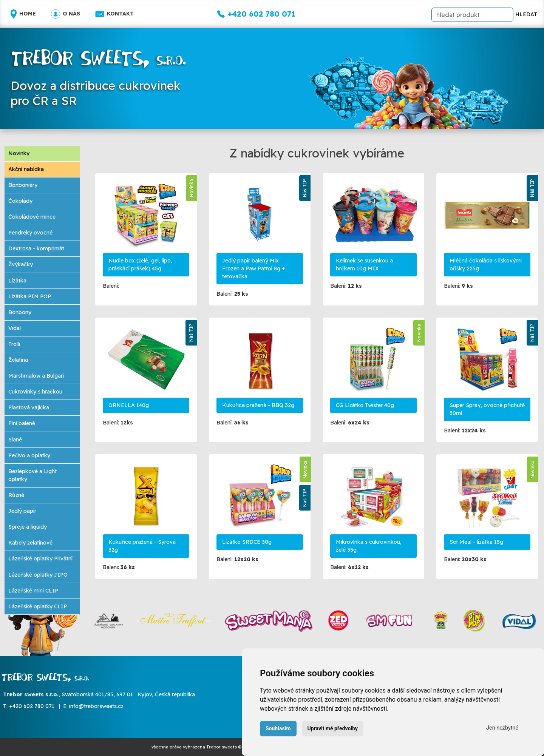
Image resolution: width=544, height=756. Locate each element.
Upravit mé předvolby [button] (333, 728)
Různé (16, 495)
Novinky (19, 153)
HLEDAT (526, 14)
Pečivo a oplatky (29, 455)
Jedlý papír (22, 511)
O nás (66, 14)
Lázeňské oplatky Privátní (40, 559)
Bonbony (20, 312)
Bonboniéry (23, 185)
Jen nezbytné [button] (502, 728)
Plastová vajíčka (29, 407)
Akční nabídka (26, 169)
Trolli (14, 344)
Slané (15, 440)
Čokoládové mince (32, 217)
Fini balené (22, 423)
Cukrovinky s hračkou (35, 392)
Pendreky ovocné (30, 233)
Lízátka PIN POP (30, 296)
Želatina (18, 360)
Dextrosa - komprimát (36, 248)
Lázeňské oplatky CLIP (38, 606)
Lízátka (17, 281)
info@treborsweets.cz (96, 706)
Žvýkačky (21, 264)
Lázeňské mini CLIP (33, 591)
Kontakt (114, 14)
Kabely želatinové (30, 543)
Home (23, 14)
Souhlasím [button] (278, 728)
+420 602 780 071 (32, 706)
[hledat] (472, 15)
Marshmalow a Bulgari (36, 376)
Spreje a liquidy (28, 527)
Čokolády (20, 201)
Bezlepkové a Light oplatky (32, 475)
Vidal (15, 328)
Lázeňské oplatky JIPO (38, 575)
